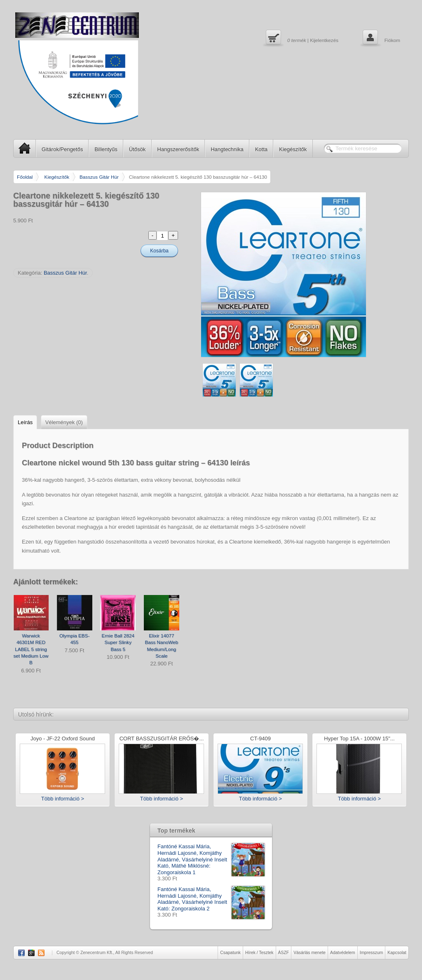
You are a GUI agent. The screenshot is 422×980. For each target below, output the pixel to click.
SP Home (22, 148)
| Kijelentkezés (301, 38)
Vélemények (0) (64, 422)
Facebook (21, 953)
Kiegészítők (293, 149)
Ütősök (137, 149)
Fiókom (381, 38)
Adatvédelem (343, 953)
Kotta (261, 149)
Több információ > (63, 799)
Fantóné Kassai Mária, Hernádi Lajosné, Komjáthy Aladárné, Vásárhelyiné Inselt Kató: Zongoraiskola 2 (211, 899)
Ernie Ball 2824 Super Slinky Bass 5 (118, 642)
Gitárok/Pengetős (62, 149)
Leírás (25, 422)
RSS (41, 953)
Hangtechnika (227, 149)
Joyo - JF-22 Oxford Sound (63, 739)
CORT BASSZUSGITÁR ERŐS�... (162, 739)
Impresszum (372, 953)
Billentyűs (106, 149)
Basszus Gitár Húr (99, 177)
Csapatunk (230, 953)
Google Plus (31, 953)
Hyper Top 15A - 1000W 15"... (359, 739)
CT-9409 (260, 739)
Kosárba (159, 251)
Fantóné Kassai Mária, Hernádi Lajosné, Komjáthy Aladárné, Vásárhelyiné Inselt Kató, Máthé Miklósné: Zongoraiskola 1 (211, 859)
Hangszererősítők (178, 149)
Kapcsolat (397, 953)
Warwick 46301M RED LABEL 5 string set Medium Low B (31, 649)
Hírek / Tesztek (259, 953)
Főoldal (25, 177)
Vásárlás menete (309, 953)
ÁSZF (284, 953)
